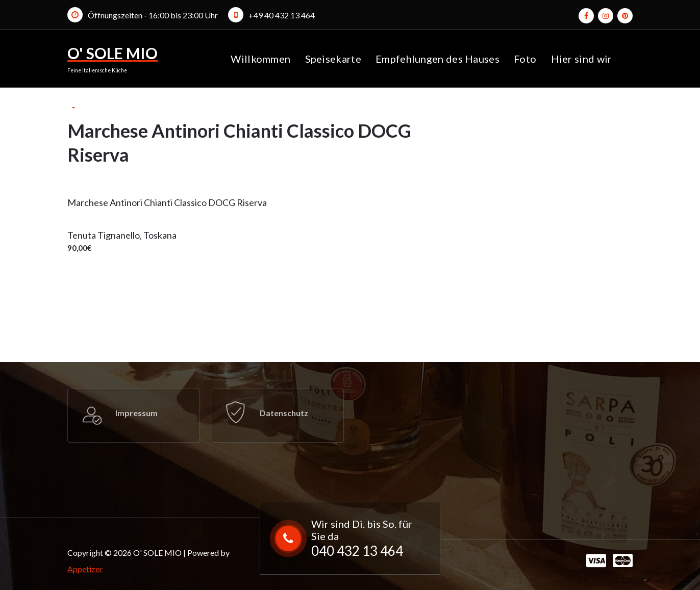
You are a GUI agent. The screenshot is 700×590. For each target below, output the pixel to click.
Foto (525, 59)
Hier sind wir (582, 59)
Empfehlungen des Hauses (437, 59)
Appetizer (85, 569)
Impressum (136, 413)
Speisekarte (333, 59)
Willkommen (260, 59)
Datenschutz (284, 413)
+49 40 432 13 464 (282, 15)
